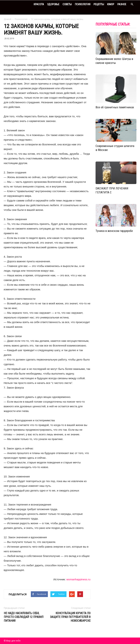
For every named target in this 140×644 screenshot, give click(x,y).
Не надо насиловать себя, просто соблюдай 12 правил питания (24, 617)
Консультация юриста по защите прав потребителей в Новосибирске (70, 617)
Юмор (111, 4)
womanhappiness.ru (78, 579)
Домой (8, 19)
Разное (122, 4)
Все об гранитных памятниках (115, 107)
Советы (67, 4)
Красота (39, 4)
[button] (132, 4)
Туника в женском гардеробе (114, 231)
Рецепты (99, 4)
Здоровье (53, 4)
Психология (83, 4)
